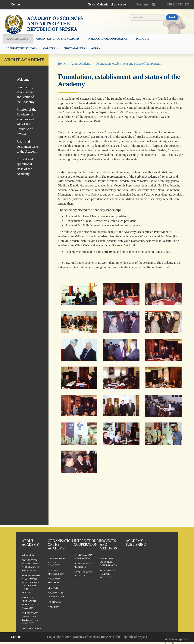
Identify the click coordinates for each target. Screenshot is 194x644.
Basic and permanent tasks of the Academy (28, 147)
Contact (16, 4)
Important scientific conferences (108, 562)
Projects (144, 39)
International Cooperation (87, 543)
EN (187, 4)
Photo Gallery (74, 48)
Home (62, 64)
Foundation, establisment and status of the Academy (129, 64)
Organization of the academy (59, 39)
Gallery (51, 48)
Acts (96, 48)
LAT (178, 4)
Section (53, 588)
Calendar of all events (112, 4)
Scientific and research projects (109, 574)
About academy (18, 39)
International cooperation (109, 39)
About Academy (81, 64)
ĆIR (169, 4)
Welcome (23, 79)
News (91, 4)
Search (172, 17)
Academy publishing (22, 48)
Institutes (54, 602)
